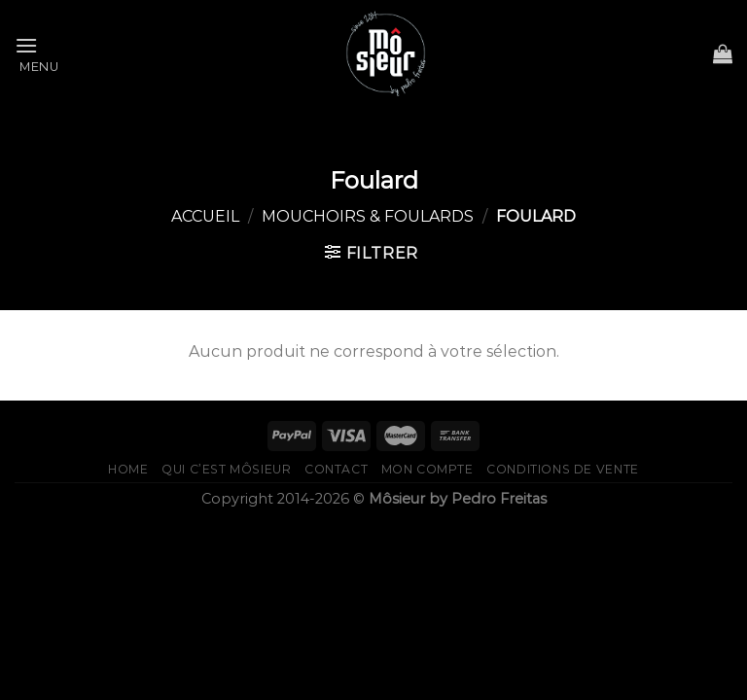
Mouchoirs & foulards (368, 216)
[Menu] (37, 53)
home (128, 469)
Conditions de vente (563, 469)
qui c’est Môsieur (226, 469)
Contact (336, 469)
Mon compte (427, 469)
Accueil (205, 216)
